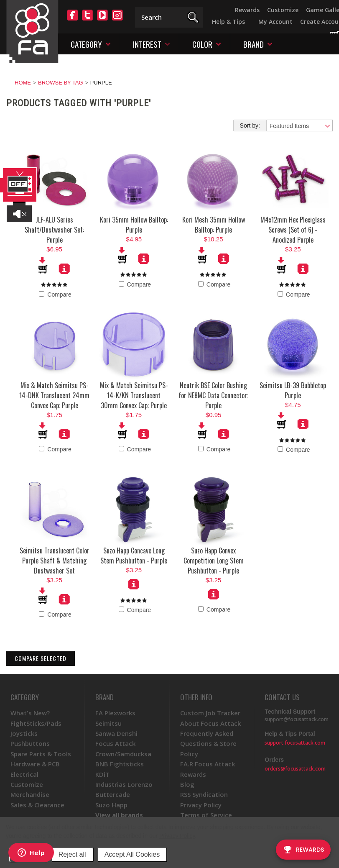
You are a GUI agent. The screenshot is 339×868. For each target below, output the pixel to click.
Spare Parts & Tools (41, 754)
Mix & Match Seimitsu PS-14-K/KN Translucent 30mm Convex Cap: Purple (134, 395)
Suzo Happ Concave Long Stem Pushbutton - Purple (134, 556)
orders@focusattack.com (295, 769)
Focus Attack (115, 743)
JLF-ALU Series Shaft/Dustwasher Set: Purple (54, 230)
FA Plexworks (115, 713)
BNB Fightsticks (120, 764)
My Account (275, 22)
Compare (55, 294)
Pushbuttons (30, 743)
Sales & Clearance (37, 805)
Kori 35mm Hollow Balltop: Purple (134, 225)
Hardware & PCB (35, 764)
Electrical (24, 774)
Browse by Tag (61, 83)
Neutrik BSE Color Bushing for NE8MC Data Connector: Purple (213, 395)
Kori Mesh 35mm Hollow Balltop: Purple (214, 225)
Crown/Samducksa (123, 754)
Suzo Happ (111, 805)
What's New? (30, 713)
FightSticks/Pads (36, 723)
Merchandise (30, 794)
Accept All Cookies (132, 854)
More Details (64, 269)
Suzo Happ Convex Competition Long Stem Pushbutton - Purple (214, 561)
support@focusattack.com (297, 719)
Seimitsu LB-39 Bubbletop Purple (293, 390)
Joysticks (24, 733)
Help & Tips (228, 22)
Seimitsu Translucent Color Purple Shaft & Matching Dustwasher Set (55, 561)
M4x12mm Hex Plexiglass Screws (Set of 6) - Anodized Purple (293, 230)
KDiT (102, 774)
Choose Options (134, 584)
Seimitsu (108, 723)
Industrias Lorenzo (124, 784)
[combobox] (299, 125)
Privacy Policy (177, 836)
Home (23, 83)
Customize (283, 10)
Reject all (72, 854)
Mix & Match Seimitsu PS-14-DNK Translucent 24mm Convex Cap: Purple (54, 395)
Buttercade (113, 794)
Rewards (247, 10)
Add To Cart (43, 265)
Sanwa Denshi (116, 733)
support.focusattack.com (295, 743)
